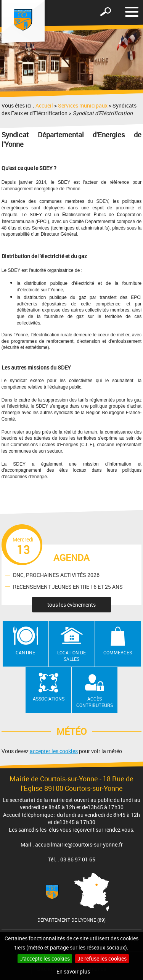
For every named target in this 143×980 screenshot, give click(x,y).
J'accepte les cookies (45, 958)
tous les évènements (71, 605)
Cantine (25, 652)
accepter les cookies (54, 751)
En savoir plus (73, 971)
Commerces (118, 652)
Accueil (44, 105)
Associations (49, 699)
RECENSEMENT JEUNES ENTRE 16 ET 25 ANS (68, 587)
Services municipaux (83, 105)
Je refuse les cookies (102, 958)
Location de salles (71, 656)
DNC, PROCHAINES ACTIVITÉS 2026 (56, 575)
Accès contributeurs (95, 702)
